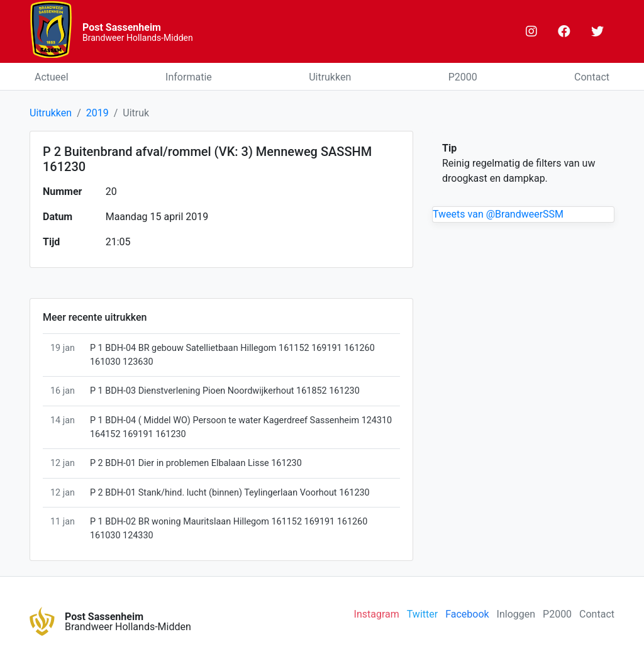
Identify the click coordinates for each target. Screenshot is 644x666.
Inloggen (516, 614)
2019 (97, 113)
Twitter (422, 614)
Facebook (467, 614)
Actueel (52, 77)
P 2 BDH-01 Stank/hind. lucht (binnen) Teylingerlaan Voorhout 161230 (230, 493)
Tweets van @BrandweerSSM (498, 214)
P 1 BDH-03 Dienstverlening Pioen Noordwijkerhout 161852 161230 (225, 391)
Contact (592, 77)
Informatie (189, 77)
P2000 (463, 77)
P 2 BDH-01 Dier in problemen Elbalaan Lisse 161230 (196, 463)
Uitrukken (330, 77)
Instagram (377, 614)
